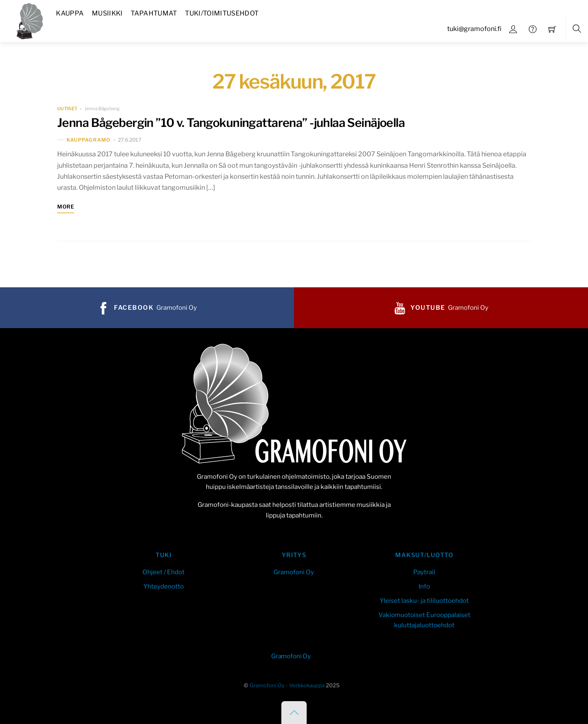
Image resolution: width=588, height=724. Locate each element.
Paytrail (424, 572)
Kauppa (70, 13)
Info (424, 586)
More (66, 207)
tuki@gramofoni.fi (474, 29)
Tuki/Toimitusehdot (222, 13)
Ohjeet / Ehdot (164, 572)
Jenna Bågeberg (102, 109)
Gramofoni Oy (294, 572)
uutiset (67, 109)
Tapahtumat (154, 13)
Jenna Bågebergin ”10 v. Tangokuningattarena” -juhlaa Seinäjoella (231, 123)
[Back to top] (294, 713)
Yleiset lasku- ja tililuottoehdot (424, 601)
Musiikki (107, 13)
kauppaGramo (88, 140)
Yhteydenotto (164, 586)
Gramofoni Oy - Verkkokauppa (287, 685)
